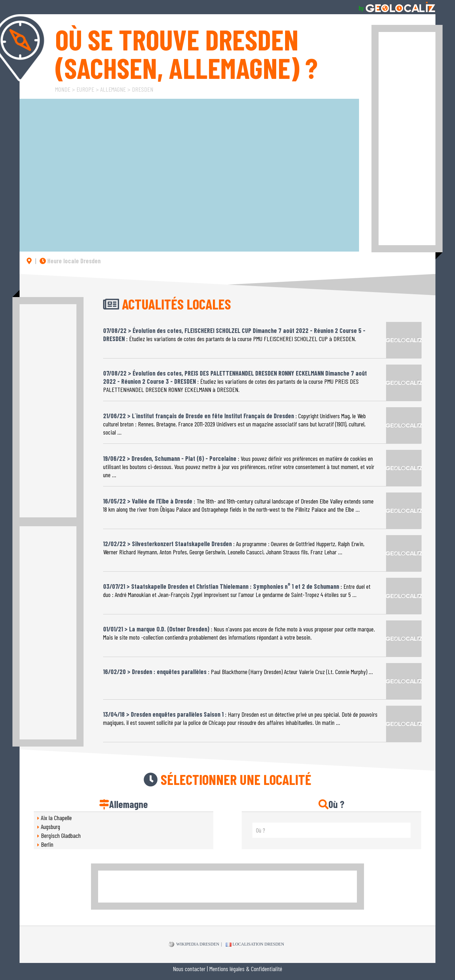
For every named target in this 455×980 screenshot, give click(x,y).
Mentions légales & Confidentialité (246, 969)
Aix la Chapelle (56, 818)
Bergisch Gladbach (61, 835)
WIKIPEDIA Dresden (194, 944)
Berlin (47, 844)
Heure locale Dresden (70, 261)
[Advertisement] (407, 139)
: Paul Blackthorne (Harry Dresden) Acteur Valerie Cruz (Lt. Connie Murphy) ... (238, 669)
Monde (63, 89)
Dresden (143, 89)
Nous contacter (189, 969)
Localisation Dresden (255, 944)
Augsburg (50, 826)
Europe (85, 89)
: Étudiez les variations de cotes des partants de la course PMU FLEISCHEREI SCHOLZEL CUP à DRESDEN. (234, 332)
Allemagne (113, 89)
